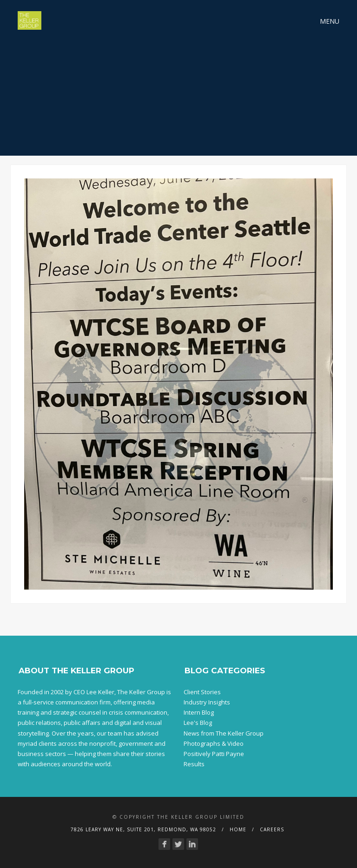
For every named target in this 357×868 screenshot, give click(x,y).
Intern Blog (199, 712)
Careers (272, 829)
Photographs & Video (214, 743)
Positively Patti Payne (214, 754)
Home (238, 829)
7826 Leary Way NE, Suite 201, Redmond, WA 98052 (143, 829)
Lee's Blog (198, 723)
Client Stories (202, 692)
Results (194, 764)
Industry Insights (207, 702)
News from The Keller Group (224, 733)
